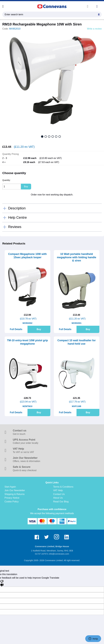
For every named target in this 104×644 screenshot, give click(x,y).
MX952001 (77, 323)
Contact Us (59, 494)
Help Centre (17, 217)
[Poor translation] (2, 583)
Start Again (10, 487)
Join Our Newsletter (15, 490)
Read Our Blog (61, 502)
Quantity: (6, 180)
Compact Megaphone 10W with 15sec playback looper (27, 256)
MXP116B (77, 406)
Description (17, 208)
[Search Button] (99, 14)
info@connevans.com (59, 554)
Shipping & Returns (15, 494)
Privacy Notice (12, 498)
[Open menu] (3, 6)
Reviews (15, 227)
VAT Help (58, 490)
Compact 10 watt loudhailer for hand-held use (77, 342)
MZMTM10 (27, 406)
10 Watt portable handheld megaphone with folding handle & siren (77, 257)
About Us (58, 498)
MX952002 (27, 323)
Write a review (94, 29)
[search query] (52, 14)
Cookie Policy (12, 502)
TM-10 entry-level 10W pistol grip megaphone (27, 342)
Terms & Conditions (63, 487)
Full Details (16, 329)
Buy (39, 329)
